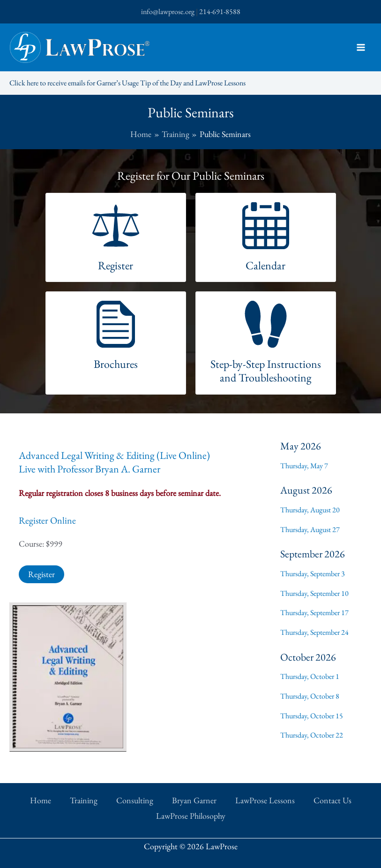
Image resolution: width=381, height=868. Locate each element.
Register (116, 265)
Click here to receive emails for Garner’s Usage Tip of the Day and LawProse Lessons (127, 83)
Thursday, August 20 (310, 510)
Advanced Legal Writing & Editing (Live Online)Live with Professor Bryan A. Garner (114, 462)
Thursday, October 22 (312, 735)
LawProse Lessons (265, 800)
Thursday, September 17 (314, 613)
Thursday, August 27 (310, 529)
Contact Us (332, 800)
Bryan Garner (194, 800)
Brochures (116, 364)
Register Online (47, 520)
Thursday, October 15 (312, 716)
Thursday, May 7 (304, 466)
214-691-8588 (220, 11)
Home (41, 800)
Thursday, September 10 (314, 593)
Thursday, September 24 (314, 632)
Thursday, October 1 (310, 676)
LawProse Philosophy (191, 816)
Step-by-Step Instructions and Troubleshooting (266, 371)
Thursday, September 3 (313, 574)
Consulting (135, 800)
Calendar (265, 265)
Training (84, 800)
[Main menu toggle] (361, 48)
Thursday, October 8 (310, 696)
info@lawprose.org (168, 11)
